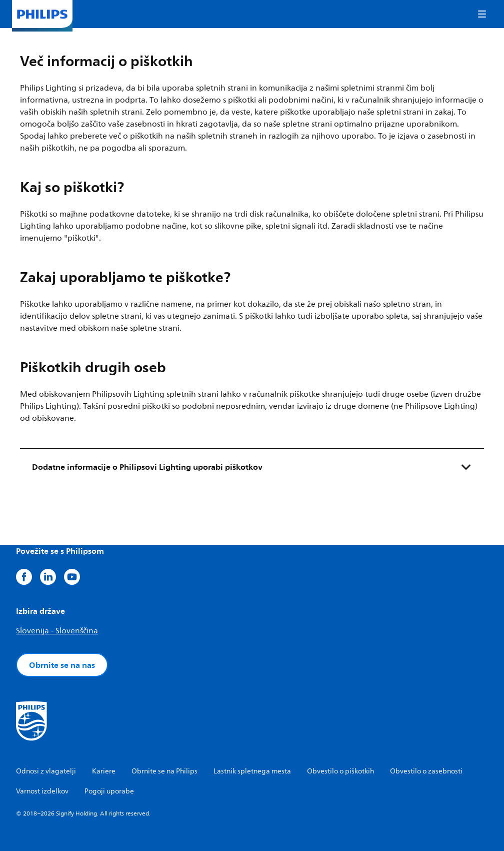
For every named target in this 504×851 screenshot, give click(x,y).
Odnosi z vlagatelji (46, 771)
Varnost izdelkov (42, 791)
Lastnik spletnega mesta (252, 771)
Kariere (104, 771)
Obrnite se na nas (62, 665)
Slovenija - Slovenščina (57, 631)
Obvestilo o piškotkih (340, 771)
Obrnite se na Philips (164, 771)
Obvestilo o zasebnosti (426, 771)
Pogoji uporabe (109, 791)
